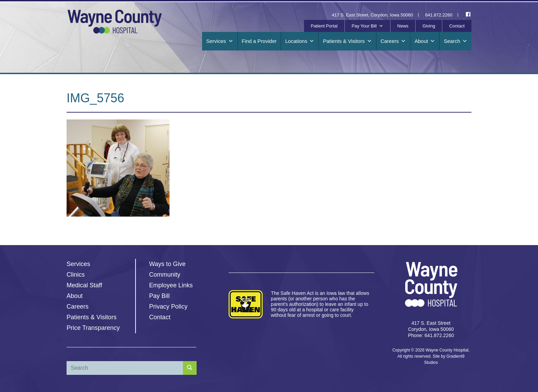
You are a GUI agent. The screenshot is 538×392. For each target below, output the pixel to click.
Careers (393, 41)
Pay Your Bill (367, 26)
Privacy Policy (168, 307)
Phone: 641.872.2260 (431, 335)
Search (455, 41)
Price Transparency (93, 328)
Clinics (76, 275)
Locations (300, 41)
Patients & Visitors (347, 41)
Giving (429, 26)
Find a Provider (259, 41)
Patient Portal (324, 26)
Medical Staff (84, 285)
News (403, 26)
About (425, 41)
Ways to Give (167, 264)
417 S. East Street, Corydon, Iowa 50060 (372, 15)
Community (165, 275)
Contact (457, 26)
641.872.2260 (439, 15)
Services (220, 41)
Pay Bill (160, 296)
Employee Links (171, 285)
